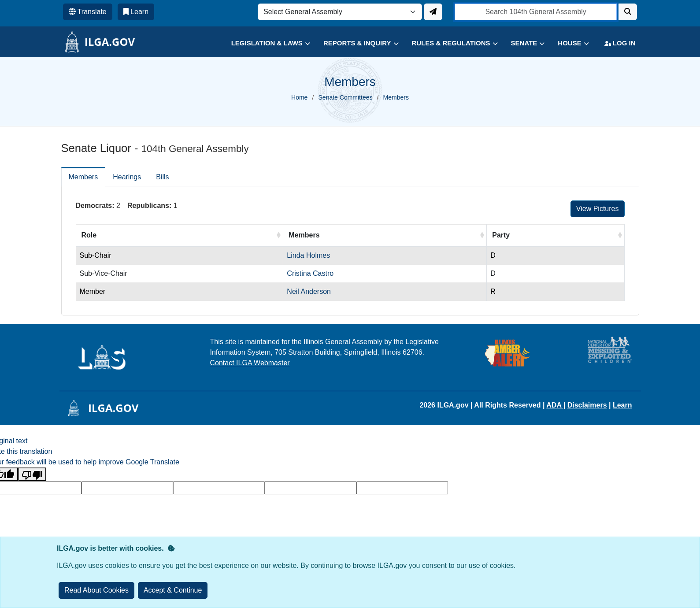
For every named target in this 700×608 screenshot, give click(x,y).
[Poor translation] (32, 474)
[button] (264, 43)
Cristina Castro (310, 273)
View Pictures (598, 209)
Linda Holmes (308, 255)
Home (299, 97)
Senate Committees (346, 97)
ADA (555, 405)
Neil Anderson (309, 291)
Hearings (127, 177)
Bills (162, 177)
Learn (622, 405)
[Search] (628, 12)
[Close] (173, 590)
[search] (536, 12)
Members (83, 177)
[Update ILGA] (433, 12)
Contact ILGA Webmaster (250, 363)
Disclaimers (587, 405)
